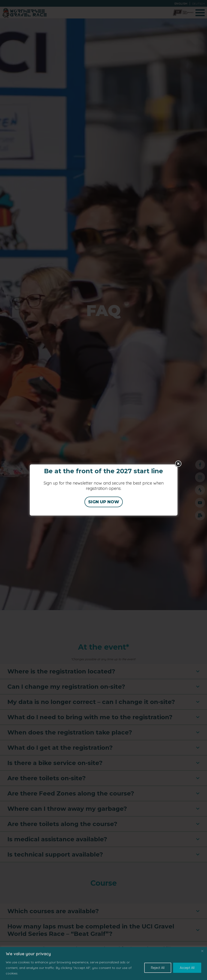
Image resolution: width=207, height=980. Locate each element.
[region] (103, 963)
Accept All (187, 968)
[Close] (202, 951)
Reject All (158, 968)
